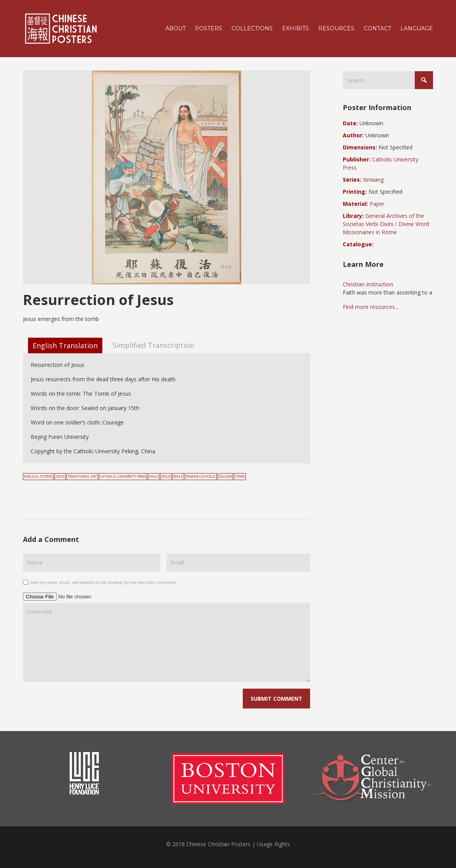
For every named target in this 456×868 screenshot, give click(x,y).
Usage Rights (273, 844)
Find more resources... (371, 307)
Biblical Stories (38, 477)
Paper (377, 204)
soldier (225, 477)
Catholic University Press (123, 477)
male (178, 477)
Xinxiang (373, 180)
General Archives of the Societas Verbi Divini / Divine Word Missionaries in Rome (386, 224)
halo (154, 477)
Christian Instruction (368, 284)
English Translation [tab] (65, 345)
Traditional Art (82, 477)
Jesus (60, 477)
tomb (240, 477)
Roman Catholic (201, 477)
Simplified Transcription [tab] (153, 345)
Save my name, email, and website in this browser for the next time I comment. (103, 582)
